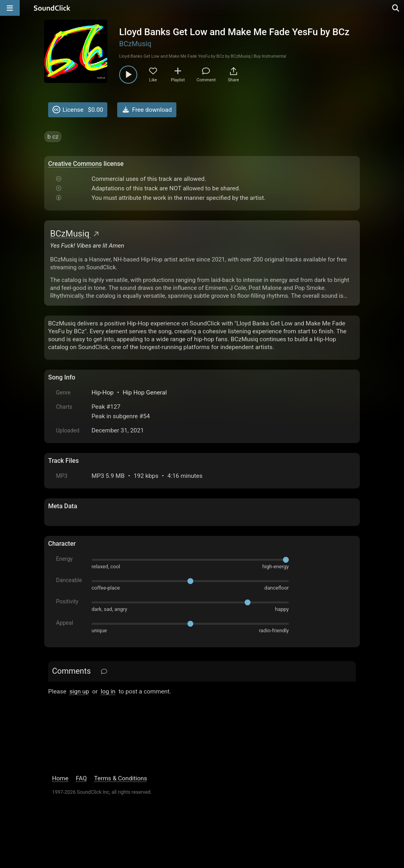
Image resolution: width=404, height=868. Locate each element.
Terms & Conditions (121, 778)
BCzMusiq (135, 44)
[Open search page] (396, 8)
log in (108, 691)
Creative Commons (75, 164)
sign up (79, 691)
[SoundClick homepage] (52, 8)
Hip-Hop (103, 393)
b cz (53, 137)
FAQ (81, 778)
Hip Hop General (145, 393)
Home (60, 778)
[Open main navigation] (10, 8)
